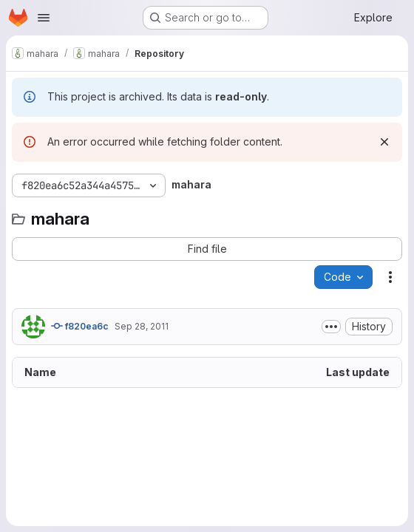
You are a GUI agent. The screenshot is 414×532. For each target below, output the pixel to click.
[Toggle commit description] (331, 327)
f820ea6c (80, 326)
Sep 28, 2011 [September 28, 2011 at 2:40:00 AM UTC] (142, 326)
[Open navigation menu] (44, 18)
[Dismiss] (384, 142)
